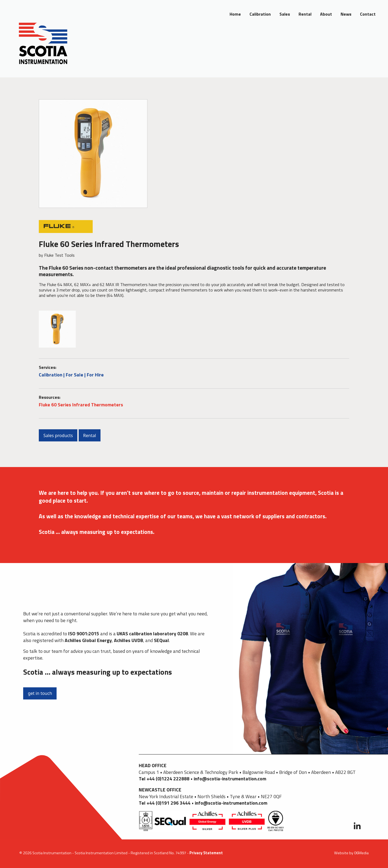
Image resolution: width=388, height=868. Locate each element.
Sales (285, 14)
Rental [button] (90, 435)
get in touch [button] (40, 693)
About (326, 14)
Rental (305, 14)
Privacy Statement (206, 853)
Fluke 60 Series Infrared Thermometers (81, 405)
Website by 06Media (351, 853)
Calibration (260, 14)
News (346, 14)
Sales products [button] (58, 435)
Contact (368, 14)
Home (235, 14)
